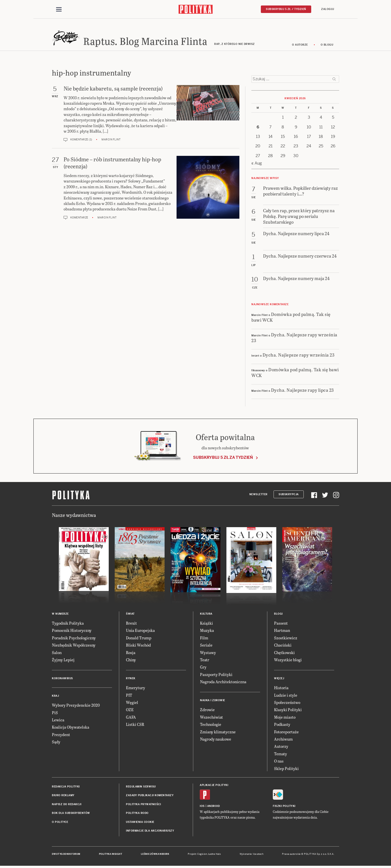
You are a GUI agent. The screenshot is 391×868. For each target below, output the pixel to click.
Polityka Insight (111, 855)
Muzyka (207, 631)
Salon (57, 653)
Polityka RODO (137, 814)
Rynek (131, 679)
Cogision (202, 855)
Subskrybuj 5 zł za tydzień (223, 458)
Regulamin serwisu (141, 787)
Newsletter (258, 495)
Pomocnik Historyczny (72, 631)
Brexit (131, 624)
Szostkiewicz (286, 638)
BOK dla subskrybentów (71, 814)
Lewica (58, 721)
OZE (130, 711)
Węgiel (132, 703)
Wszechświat (211, 718)
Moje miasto (285, 718)
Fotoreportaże (286, 732)
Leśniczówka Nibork (155, 855)
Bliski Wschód (138, 646)
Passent (281, 624)
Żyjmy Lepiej (63, 660)
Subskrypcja (289, 495)
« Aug (257, 164)
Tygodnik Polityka (68, 624)
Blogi (278, 615)
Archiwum (283, 740)
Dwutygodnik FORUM (66, 855)
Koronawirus (62, 679)
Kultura (206, 615)
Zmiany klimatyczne (218, 732)
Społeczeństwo (287, 703)
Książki (206, 624)
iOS (202, 807)
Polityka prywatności (143, 805)
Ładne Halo (215, 855)
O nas (279, 762)
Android (214, 807)
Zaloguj (328, 9)
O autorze (300, 46)
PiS (55, 713)
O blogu (327, 46)
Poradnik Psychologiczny (74, 638)
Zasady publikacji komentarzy (150, 796)
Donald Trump (139, 638)
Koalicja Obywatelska (71, 728)
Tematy (281, 754)
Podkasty (282, 725)
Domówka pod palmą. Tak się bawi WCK (291, 318)
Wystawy (208, 653)
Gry (203, 668)
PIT (129, 696)
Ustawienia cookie (140, 823)
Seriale (206, 646)
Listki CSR (135, 725)
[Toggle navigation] (59, 9)
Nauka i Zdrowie (213, 701)
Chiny (131, 660)
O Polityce (60, 823)
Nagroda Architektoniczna (223, 682)
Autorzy (281, 747)
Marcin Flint (111, 141)
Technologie (211, 725)
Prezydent (61, 735)
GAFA (131, 718)
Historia (281, 689)
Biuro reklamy (63, 796)
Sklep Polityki (286, 769)
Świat (130, 615)
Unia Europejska (140, 631)
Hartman (282, 631)
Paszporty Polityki (216, 675)
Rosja (131, 653)
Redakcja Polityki (66, 787)
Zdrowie (207, 711)
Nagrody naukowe (216, 740)
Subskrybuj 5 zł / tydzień (286, 9)
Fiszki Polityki (284, 807)
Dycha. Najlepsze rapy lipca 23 (302, 391)
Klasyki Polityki (288, 711)
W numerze (60, 615)
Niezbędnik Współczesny (74, 646)
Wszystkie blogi (288, 660)
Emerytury (136, 689)
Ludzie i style (286, 696)
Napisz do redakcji (67, 805)
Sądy (56, 742)
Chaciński (283, 646)
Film (204, 638)
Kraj (55, 697)
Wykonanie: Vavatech (252, 855)
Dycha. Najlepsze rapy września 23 (294, 338)
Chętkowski (284, 653)
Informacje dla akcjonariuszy (150, 831)
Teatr (205, 660)
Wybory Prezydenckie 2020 (76, 706)
